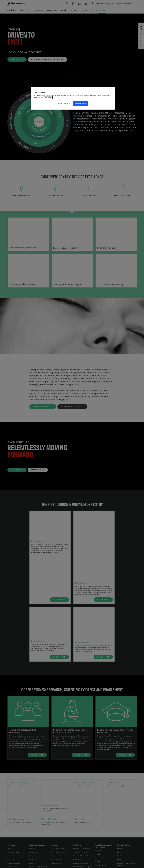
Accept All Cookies (80, 104)
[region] (73, 98)
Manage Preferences (64, 104)
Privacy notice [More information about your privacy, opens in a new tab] (48, 98)
